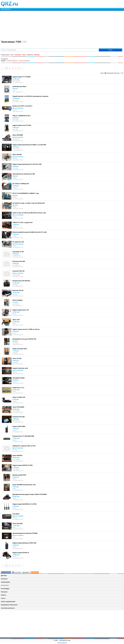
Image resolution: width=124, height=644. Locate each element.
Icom (12, 55)
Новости (4, 595)
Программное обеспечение (9, 605)
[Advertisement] (58, 25)
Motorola (30, 55)
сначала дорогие (12, 61)
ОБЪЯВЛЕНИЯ (6, 9)
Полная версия (62, 643)
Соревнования (5, 582)
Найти (110, 50)
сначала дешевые (24, 61)
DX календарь (5, 589)
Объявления (5, 585)
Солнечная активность (8, 608)
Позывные (4, 579)
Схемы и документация (8, 602)
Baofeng (37, 55)
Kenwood (18, 55)
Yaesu (24, 55)
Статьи (3, 598)
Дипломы (4, 576)
